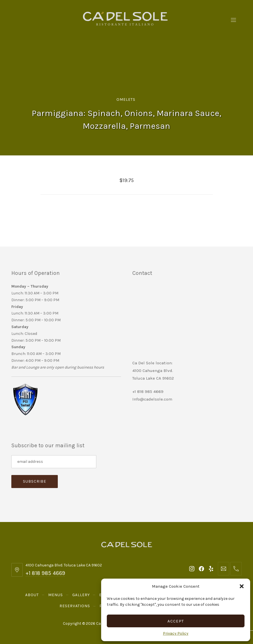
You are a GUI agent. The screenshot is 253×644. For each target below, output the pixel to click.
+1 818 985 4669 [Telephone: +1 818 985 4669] (45, 573)
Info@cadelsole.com (152, 399)
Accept (176, 621)
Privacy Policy (176, 633)
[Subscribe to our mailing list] (54, 462)
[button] (242, 586)
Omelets (126, 100)
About (32, 595)
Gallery (81, 595)
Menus (56, 595)
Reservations (75, 606)
